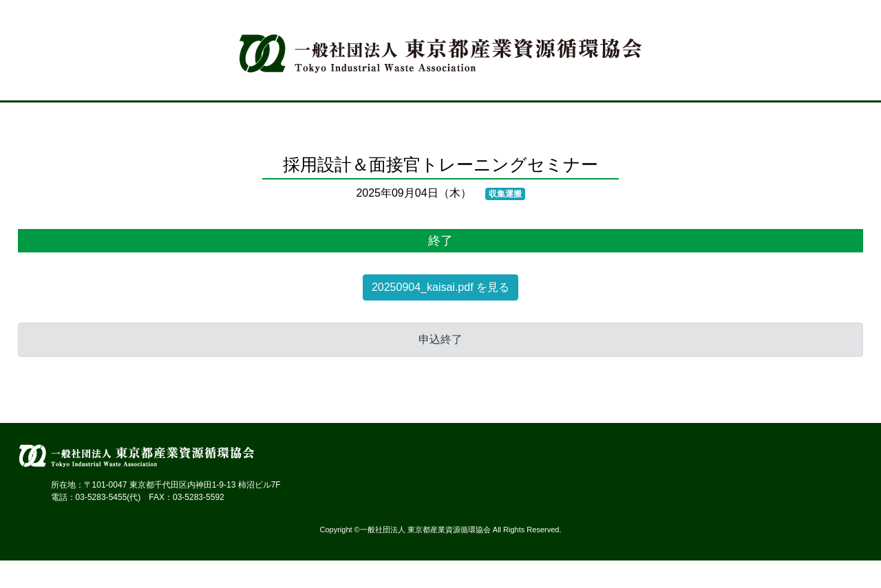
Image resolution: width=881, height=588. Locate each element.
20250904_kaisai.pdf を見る (440, 287)
